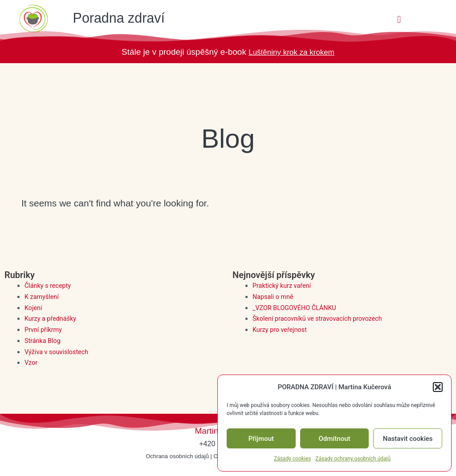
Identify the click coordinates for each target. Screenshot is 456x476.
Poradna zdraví (129, 17)
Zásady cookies (292, 459)
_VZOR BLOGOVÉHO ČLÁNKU (296, 308)
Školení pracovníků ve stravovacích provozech (320, 319)
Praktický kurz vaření (283, 286)
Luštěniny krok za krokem (291, 52)
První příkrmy (44, 330)
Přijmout (261, 439)
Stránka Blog (43, 341)
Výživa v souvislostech (58, 352)
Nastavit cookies (408, 439)
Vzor (31, 363)
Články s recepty (49, 286)
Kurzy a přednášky (51, 319)
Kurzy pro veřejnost (281, 330)
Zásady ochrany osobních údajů (353, 459)
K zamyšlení (42, 297)
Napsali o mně (274, 297)
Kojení (34, 308)
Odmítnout (335, 439)
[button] (438, 387)
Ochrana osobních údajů (177, 456)
